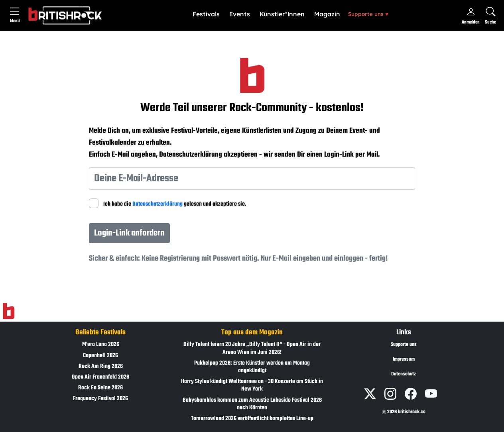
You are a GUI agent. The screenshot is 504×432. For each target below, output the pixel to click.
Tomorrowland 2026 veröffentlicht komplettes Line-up (252, 419)
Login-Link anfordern (129, 233)
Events (240, 14)
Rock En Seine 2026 (100, 388)
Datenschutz (404, 374)
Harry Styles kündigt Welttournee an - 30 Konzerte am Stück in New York (252, 385)
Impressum (404, 359)
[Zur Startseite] (9, 311)
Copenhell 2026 (100, 356)
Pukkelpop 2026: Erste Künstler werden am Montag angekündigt (252, 367)
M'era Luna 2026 (101, 345)
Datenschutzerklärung (157, 204)
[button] (206, 14)
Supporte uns (368, 14)
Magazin (327, 14)
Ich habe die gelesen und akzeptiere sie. (175, 204)
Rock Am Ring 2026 (101, 366)
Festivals (206, 14)
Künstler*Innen (282, 14)
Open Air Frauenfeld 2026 (100, 377)
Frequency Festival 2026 (100, 399)
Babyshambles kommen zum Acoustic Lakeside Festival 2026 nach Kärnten (252, 404)
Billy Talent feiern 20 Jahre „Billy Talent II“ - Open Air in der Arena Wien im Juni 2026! (252, 348)
